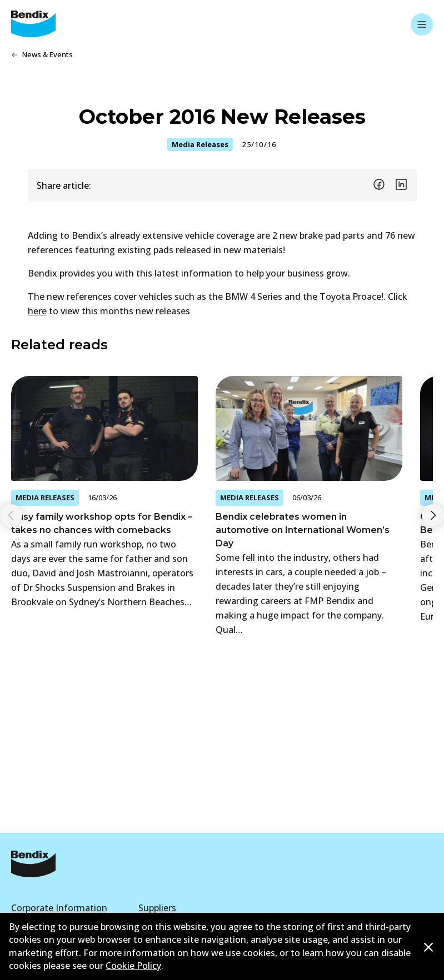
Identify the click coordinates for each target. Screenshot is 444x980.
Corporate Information (59, 908)
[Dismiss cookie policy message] (428, 947)
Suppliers (157, 908)
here (37, 311)
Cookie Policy (133, 966)
